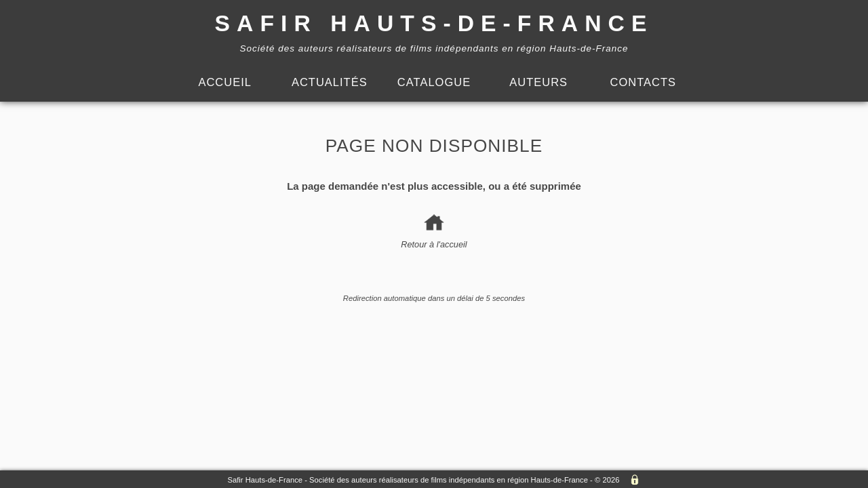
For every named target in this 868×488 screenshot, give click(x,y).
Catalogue (434, 82)
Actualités (330, 82)
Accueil (225, 82)
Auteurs (538, 82)
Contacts (644, 82)
